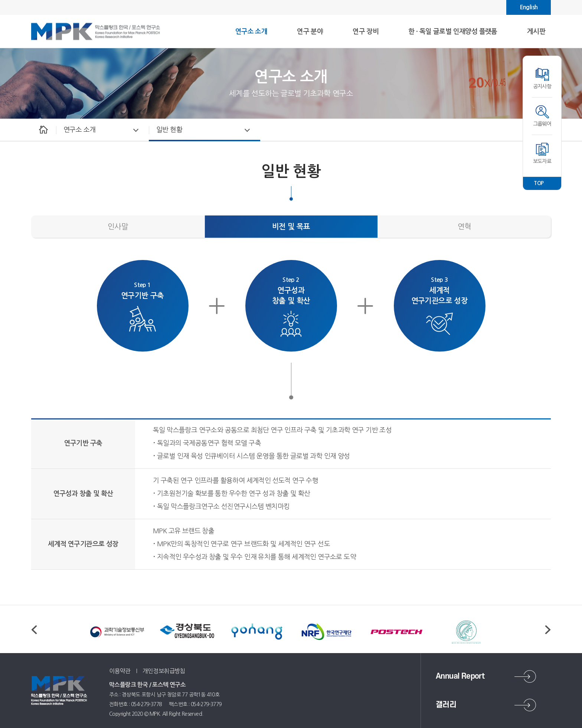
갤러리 (446, 705)
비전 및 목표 (291, 227)
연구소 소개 (79, 130)
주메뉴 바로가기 (0, 0)
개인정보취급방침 (164, 671)
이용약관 (120, 671)
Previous (34, 630)
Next (548, 630)
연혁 (465, 227)
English (529, 7)
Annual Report (460, 676)
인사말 (118, 227)
